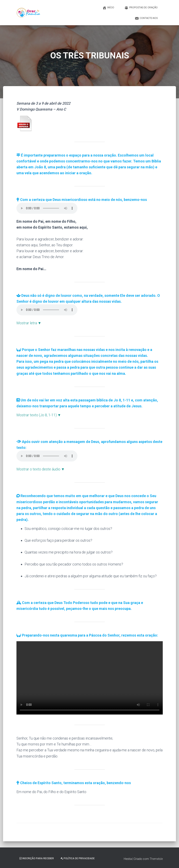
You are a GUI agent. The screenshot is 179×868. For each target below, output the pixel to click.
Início (108, 8)
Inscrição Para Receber (37, 858)
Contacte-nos (146, 18)
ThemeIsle (156, 859)
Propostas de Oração (141, 8)
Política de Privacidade (78, 858)
